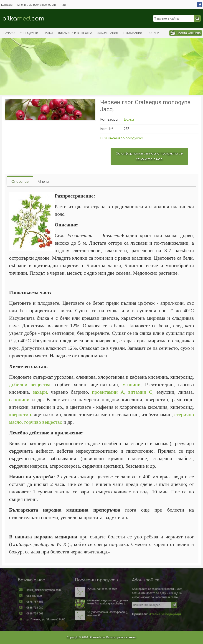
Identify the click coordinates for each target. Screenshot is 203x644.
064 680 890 (43, 597)
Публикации (133, 33)
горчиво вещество (43, 422)
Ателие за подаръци (156, 613)
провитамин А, (109, 392)
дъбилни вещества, (30, 384)
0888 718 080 (44, 607)
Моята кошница (189, 33)
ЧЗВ (63, 5)
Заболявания (108, 33)
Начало (9, 33)
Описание (20, 182)
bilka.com (23, 19)
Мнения (44, 182)
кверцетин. (21, 415)
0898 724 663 (44, 613)
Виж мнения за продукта (122, 138)
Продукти (29, 33)
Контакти (7, 5)
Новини (153, 33)
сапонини (19, 399)
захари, (41, 392)
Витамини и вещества (75, 33)
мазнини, (132, 384)
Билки (48, 33)
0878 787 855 (44, 602)
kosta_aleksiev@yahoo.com (51, 592)
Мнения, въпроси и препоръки (36, 5)
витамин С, (141, 392)
